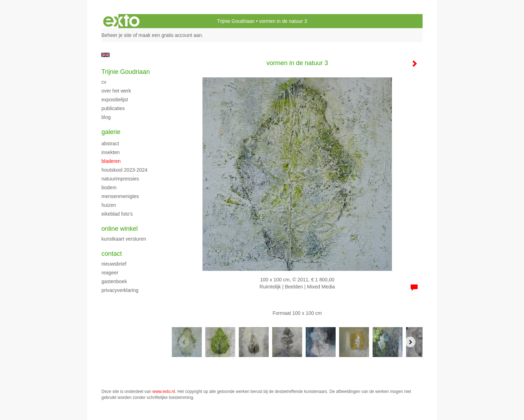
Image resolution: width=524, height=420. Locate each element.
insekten (111, 152)
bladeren (111, 161)
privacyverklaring (120, 290)
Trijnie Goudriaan (236, 21)
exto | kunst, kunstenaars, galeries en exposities (121, 21)
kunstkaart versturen (124, 239)
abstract (110, 144)
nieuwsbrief (114, 264)
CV (104, 82)
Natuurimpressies (120, 179)
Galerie (111, 132)
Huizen (109, 205)
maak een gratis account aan (170, 35)
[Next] (410, 342)
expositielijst (115, 100)
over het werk (116, 91)
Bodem (109, 187)
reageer (110, 273)
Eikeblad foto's (117, 214)
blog (106, 117)
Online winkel (120, 229)
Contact (112, 254)
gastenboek (114, 281)
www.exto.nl (164, 392)
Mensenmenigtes (120, 196)
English (105, 55)
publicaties (113, 108)
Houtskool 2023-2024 (124, 170)
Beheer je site (117, 35)
